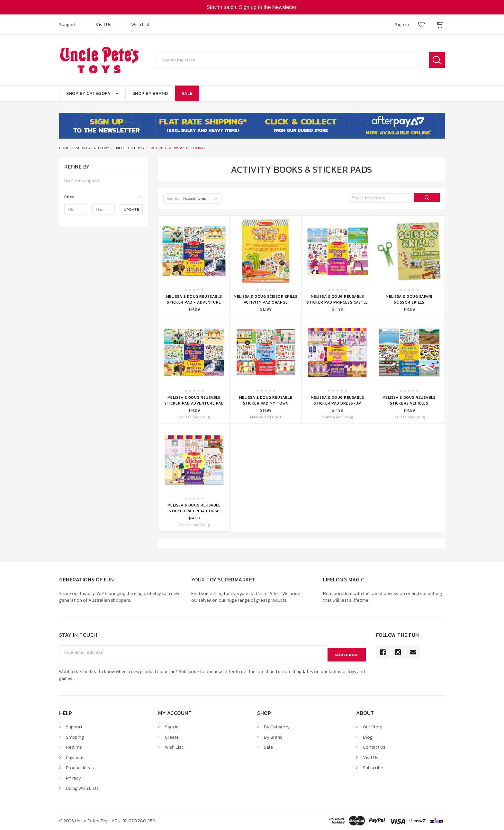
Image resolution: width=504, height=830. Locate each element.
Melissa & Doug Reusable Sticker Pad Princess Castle (337, 299)
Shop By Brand (150, 93)
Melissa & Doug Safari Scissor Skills (409, 299)
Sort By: (173, 198)
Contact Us (374, 745)
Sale (187, 93)
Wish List (140, 25)
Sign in (172, 724)
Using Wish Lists (82, 786)
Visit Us (104, 25)
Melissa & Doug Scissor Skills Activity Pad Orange (266, 299)
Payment (75, 755)
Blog (368, 735)
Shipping (75, 735)
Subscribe (373, 766)
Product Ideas (80, 766)
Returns (74, 745)
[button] (104, 197)
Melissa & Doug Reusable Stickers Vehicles (409, 400)
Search (437, 60)
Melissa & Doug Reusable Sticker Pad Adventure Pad (194, 400)
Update (131, 209)
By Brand (273, 735)
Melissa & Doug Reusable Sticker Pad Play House (194, 508)
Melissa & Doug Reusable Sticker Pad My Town (266, 400)
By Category (277, 724)
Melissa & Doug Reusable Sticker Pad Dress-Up (337, 400)
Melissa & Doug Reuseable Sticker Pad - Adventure (194, 299)
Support (67, 25)
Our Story (373, 724)
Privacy (73, 776)
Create (172, 735)
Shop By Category (92, 93)
